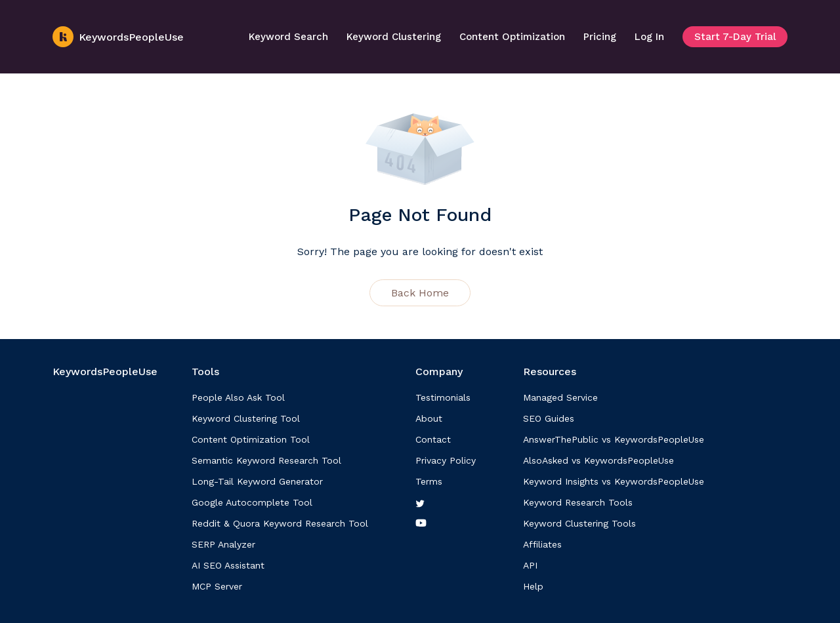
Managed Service (560, 397)
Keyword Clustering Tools (579, 523)
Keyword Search (288, 37)
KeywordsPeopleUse (118, 37)
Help (533, 586)
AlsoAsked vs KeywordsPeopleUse (598, 460)
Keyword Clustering (394, 37)
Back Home (420, 293)
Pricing (600, 37)
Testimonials (443, 397)
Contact (433, 439)
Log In (649, 37)
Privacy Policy (446, 460)
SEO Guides (549, 418)
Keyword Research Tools (578, 502)
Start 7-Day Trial (735, 37)
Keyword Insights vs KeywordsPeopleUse (614, 481)
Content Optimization (512, 37)
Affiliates (542, 544)
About (429, 418)
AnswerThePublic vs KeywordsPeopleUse (614, 439)
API (530, 565)
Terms (429, 481)
